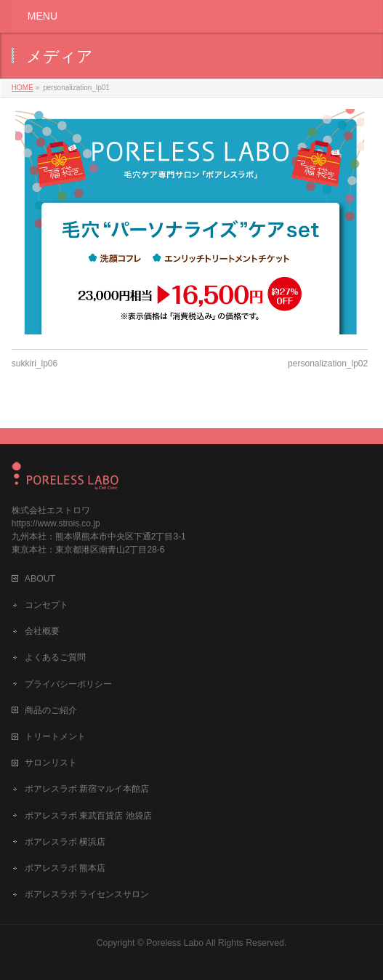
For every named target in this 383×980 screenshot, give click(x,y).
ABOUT (40, 579)
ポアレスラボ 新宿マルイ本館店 (87, 789)
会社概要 (42, 631)
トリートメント (55, 736)
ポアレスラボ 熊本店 (65, 868)
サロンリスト (51, 763)
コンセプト (47, 605)
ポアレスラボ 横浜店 (65, 842)
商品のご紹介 (51, 710)
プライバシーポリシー (68, 684)
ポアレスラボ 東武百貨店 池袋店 (88, 816)
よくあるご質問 (55, 657)
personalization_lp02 (328, 364)
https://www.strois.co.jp (56, 523)
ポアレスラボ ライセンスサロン (87, 894)
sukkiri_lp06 (35, 364)
